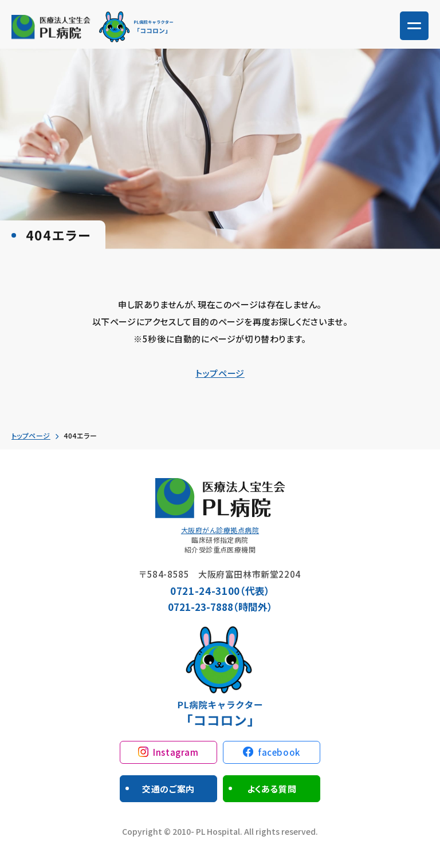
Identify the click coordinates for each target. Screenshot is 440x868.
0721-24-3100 (205, 591)
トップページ (220, 373)
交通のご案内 (168, 789)
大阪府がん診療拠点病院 (220, 530)
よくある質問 (272, 789)
